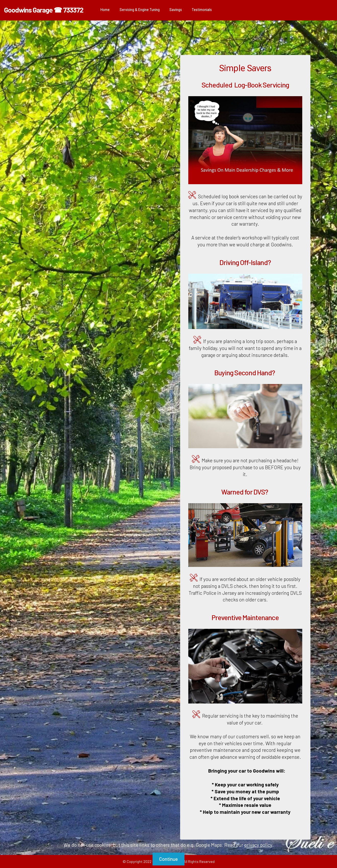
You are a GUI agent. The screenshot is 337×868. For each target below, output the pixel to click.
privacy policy (258, 845)
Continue (168, 859)
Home (105, 10)
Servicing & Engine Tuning (140, 10)
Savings (176, 10)
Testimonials (202, 10)
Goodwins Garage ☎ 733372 (44, 10)
